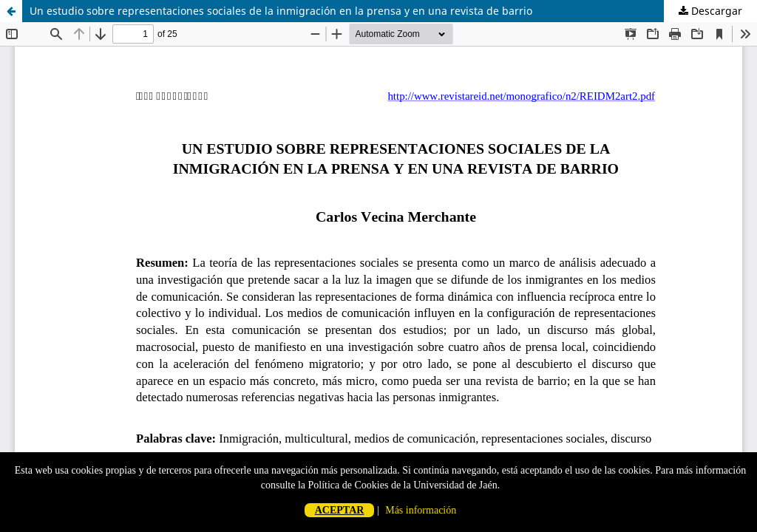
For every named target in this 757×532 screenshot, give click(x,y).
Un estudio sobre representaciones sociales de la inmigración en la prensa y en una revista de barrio (281, 11)
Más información (421, 510)
